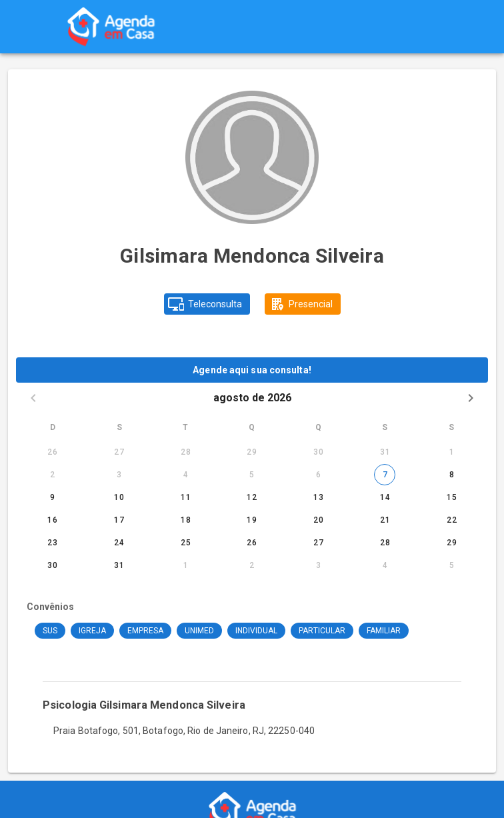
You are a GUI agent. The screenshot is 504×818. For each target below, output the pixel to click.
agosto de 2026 (252, 398)
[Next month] (471, 398)
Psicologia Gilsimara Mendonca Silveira (144, 705)
